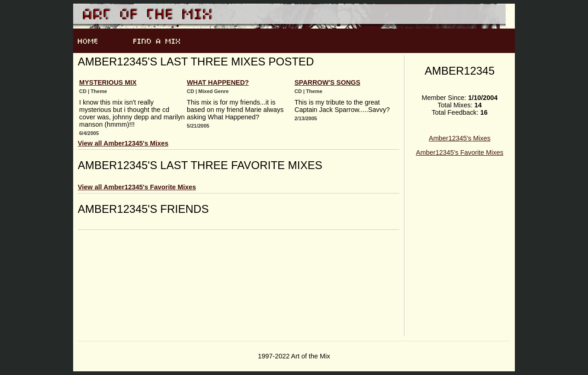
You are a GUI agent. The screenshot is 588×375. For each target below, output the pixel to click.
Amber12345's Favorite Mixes (460, 152)
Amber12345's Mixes (460, 138)
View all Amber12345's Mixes (123, 143)
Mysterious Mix (108, 82)
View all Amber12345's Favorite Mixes (137, 187)
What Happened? (218, 82)
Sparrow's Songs (327, 82)
